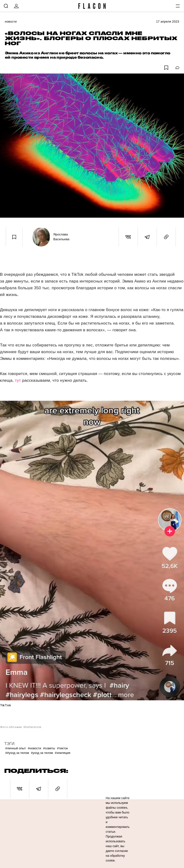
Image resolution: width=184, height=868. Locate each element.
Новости (11, 22)
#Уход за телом (42, 753)
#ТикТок (62, 748)
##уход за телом (17, 753)
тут (18, 380)
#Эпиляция (63, 753)
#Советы (49, 748)
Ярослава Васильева (61, 237)
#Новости (34, 748)
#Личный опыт (16, 748)
